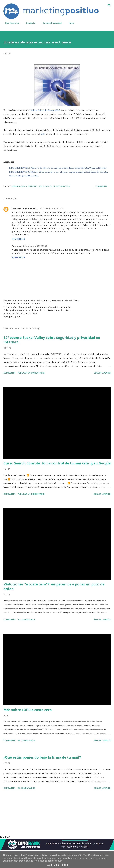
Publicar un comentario (31, 373)
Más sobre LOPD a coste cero (28, 710)
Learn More (53, 865)
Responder (18, 239)
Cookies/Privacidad (51, 23)
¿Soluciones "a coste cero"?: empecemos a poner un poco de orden (54, 586)
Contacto (29, 23)
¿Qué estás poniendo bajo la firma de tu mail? (42, 757)
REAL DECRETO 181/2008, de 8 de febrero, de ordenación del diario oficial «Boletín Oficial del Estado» (58, 168)
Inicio (70, 23)
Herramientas (19, 186)
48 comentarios (26, 740)
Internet (33, 186)
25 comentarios (26, 788)
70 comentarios (26, 619)
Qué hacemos (10, 23)
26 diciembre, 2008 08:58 (35, 246)
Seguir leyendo (102, 373)
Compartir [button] (101, 186)
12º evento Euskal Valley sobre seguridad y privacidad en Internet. (52, 340)
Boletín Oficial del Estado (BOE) (46, 110)
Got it (65, 865)
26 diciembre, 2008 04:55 (52, 208)
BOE (43, 134)
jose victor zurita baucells (25, 208)
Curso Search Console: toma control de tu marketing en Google (57, 463)
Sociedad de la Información (54, 186)
